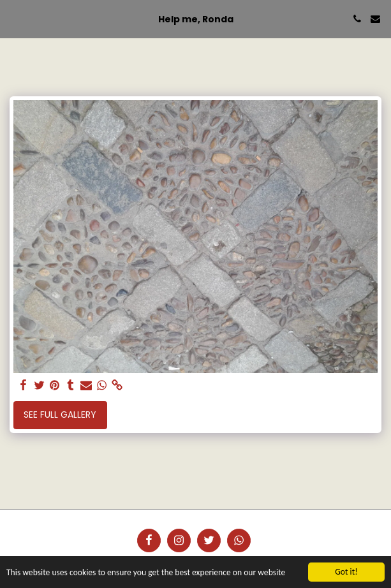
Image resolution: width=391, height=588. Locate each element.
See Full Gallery (60, 415)
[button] (14, 18)
